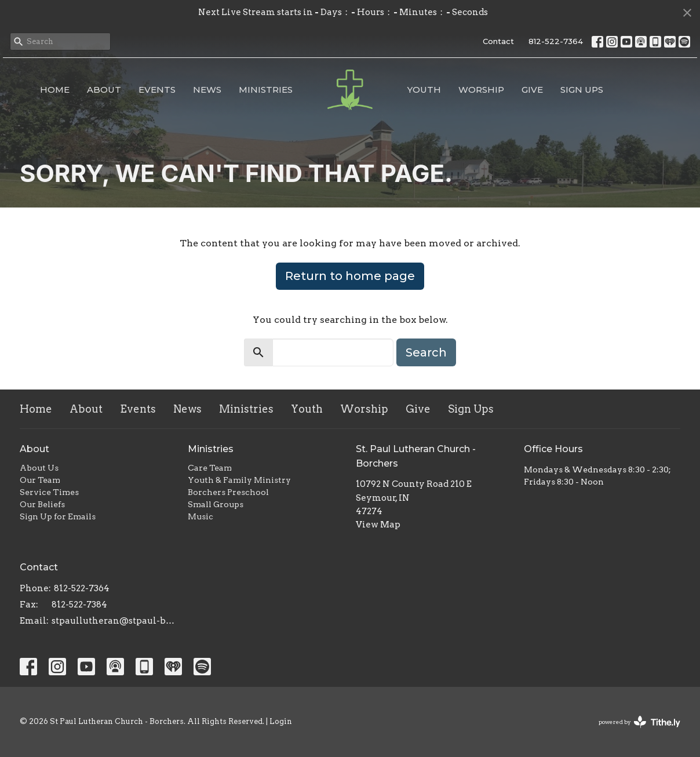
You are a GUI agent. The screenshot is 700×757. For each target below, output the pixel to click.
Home (55, 90)
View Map (378, 525)
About (104, 90)
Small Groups (216, 504)
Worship (481, 90)
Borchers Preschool (228, 492)
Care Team (210, 468)
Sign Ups (582, 90)
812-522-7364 (556, 41)
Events (157, 90)
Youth (424, 90)
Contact (498, 41)
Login (281, 721)
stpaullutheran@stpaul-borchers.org (114, 621)
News (207, 90)
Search (426, 352)
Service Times (49, 492)
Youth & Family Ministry (239, 480)
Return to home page (350, 276)
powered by (639, 722)
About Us (39, 468)
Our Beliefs (42, 504)
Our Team (40, 480)
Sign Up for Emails (58, 516)
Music (200, 516)
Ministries (266, 90)
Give (532, 90)
